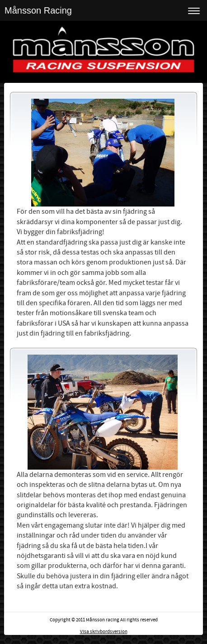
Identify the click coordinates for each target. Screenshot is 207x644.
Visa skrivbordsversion (104, 632)
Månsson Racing (38, 10)
